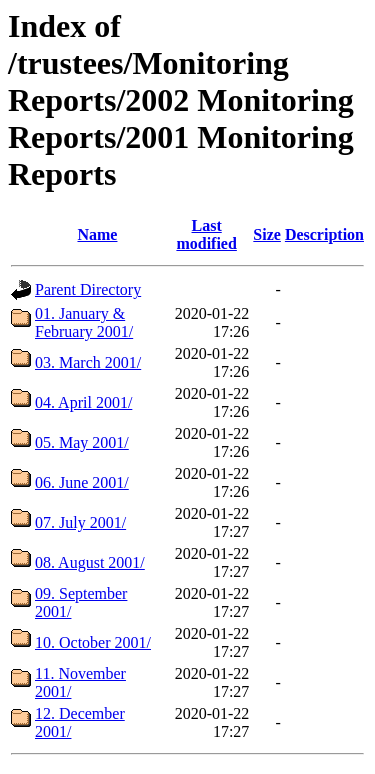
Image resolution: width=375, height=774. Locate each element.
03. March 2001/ (88, 362)
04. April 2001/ (83, 402)
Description (324, 234)
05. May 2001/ (82, 442)
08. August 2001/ (90, 562)
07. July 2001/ (80, 522)
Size (267, 234)
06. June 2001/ (82, 482)
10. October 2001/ (93, 642)
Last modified (206, 234)
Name (97, 234)
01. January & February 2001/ (84, 322)
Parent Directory (88, 289)
